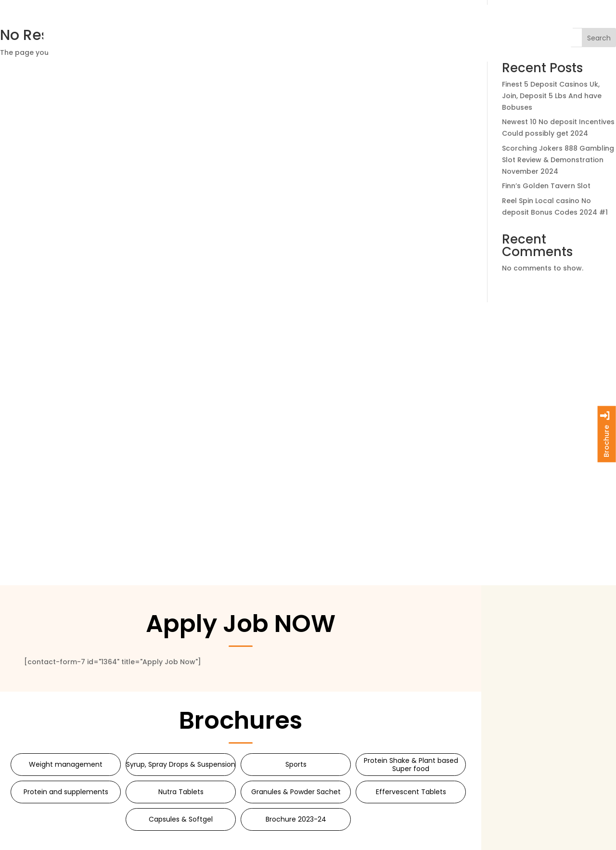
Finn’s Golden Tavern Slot (546, 186)
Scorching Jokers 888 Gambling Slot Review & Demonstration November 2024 (558, 160)
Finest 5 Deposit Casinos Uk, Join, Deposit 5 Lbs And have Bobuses (552, 96)
